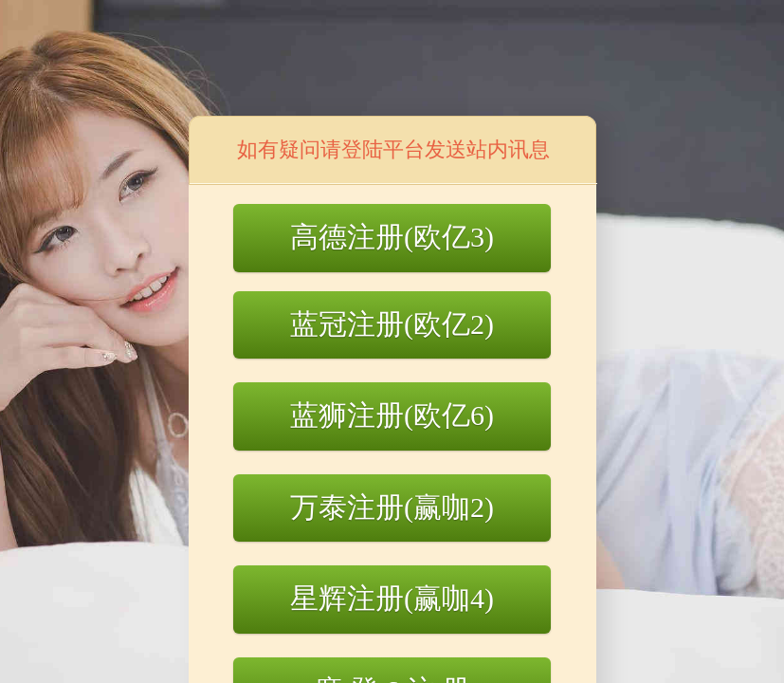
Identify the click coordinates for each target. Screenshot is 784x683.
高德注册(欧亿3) (392, 237)
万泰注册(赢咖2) (392, 507)
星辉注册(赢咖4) (392, 598)
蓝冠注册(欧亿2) (392, 324)
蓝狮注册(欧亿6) (392, 415)
